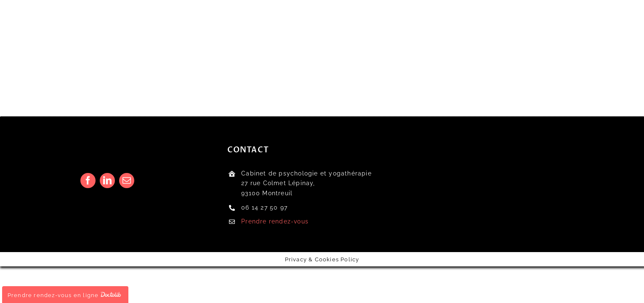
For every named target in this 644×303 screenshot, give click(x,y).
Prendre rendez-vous (275, 221)
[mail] (127, 181)
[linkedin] (107, 181)
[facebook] (88, 181)
